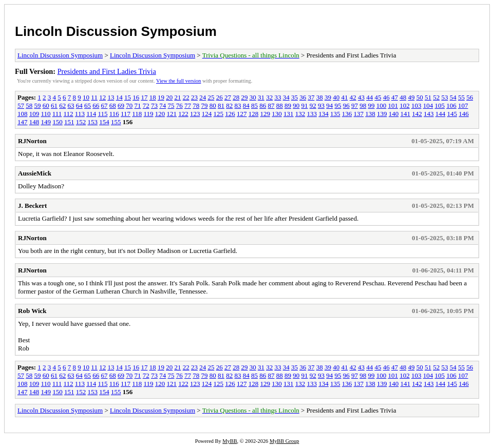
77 (188, 105)
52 (436, 97)
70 (129, 105)
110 (46, 114)
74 (163, 105)
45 (378, 97)
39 (328, 97)
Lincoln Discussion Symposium (116, 31)
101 (393, 105)
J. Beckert (32, 206)
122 (183, 114)
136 (347, 114)
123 (195, 114)
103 (416, 105)
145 (452, 114)
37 (311, 97)
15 (128, 97)
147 (23, 122)
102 (405, 105)
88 (280, 105)
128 (254, 114)
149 (46, 122)
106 (451, 105)
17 (144, 97)
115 (102, 114)
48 (403, 97)
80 (213, 105)
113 (80, 114)
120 (160, 114)
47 (395, 97)
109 (34, 114)
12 (102, 97)
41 (344, 97)
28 (236, 97)
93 (321, 105)
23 (194, 97)
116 (114, 114)
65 (88, 105)
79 (205, 105)
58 (29, 105)
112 (69, 114)
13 (111, 97)
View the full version (178, 81)
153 (93, 122)
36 (303, 97)
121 (172, 114)
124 (207, 114)
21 (177, 97)
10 (86, 97)
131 (289, 114)
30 (253, 97)
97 (355, 105)
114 (91, 114)
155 (116, 122)
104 (428, 105)
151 (69, 122)
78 (196, 105)
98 (363, 105)
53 (444, 97)
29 (244, 97)
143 (429, 114)
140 (394, 114)
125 (219, 114)
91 (305, 105)
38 (320, 97)
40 (336, 97)
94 (329, 105)
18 (153, 97)
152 (81, 122)
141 (406, 114)
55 (461, 97)
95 (338, 105)
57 (21, 105)
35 (294, 97)
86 (263, 105)
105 (440, 105)
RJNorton (32, 141)
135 (335, 114)
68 (113, 105)
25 (211, 97)
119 (149, 114)
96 (346, 105)
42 (353, 97)
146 (464, 114)
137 (359, 114)
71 (138, 105)
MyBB (230, 441)
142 (417, 114)
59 (38, 105)
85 (254, 105)
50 (420, 97)
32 (269, 97)
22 (186, 97)
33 (278, 97)
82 (229, 105)
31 (261, 97)
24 (203, 97)
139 (382, 114)
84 (246, 105)
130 (277, 114)
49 (411, 97)
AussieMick (35, 173)
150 (58, 122)
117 (126, 114)
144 (441, 114)
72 (146, 105)
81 (221, 105)
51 (428, 97)
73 (154, 105)
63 (71, 105)
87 (271, 105)
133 (312, 114)
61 (54, 105)
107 (463, 105)
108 (23, 114)
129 (265, 114)
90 (296, 105)
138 (370, 114)
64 (79, 105)
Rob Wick (32, 311)
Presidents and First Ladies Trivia (107, 71)
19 (161, 97)
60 (46, 105)
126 (230, 114)
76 (179, 105)
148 (34, 122)
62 (62, 105)
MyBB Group (284, 441)
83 (238, 105)
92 (313, 105)
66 (96, 105)
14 (119, 97)
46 (386, 97)
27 (228, 97)
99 (372, 105)
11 (94, 97)
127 (242, 114)
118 (137, 114)
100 (382, 105)
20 (169, 97)
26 (220, 97)
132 (300, 114)
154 (104, 122)
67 (104, 105)
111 (57, 114)
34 (286, 97)
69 (121, 105)
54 (453, 97)
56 (470, 97)
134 (324, 114)
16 (136, 97)
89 (288, 105)
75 (171, 105)
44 (369, 97)
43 (361, 97)
